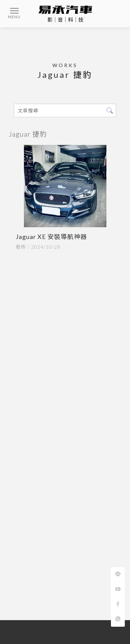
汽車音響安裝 (26, 627)
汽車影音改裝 (47, 633)
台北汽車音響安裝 (61, 627)
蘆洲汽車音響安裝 (101, 627)
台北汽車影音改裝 (83, 633)
